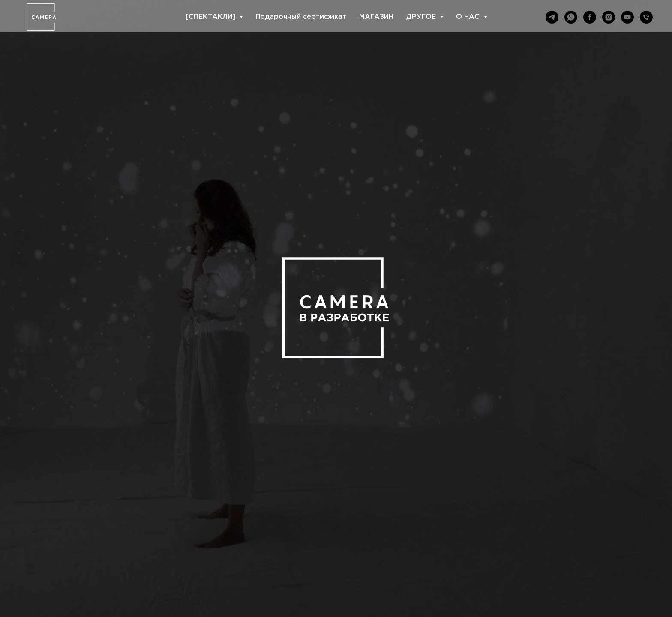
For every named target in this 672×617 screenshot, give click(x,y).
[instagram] (609, 17)
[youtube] (627, 17)
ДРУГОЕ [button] (422, 17)
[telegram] (552, 17)
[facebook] (590, 17)
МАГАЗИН (376, 17)
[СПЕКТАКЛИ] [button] (211, 17)
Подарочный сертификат (301, 17)
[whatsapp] (571, 17)
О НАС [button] (469, 17)
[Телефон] (646, 17)
